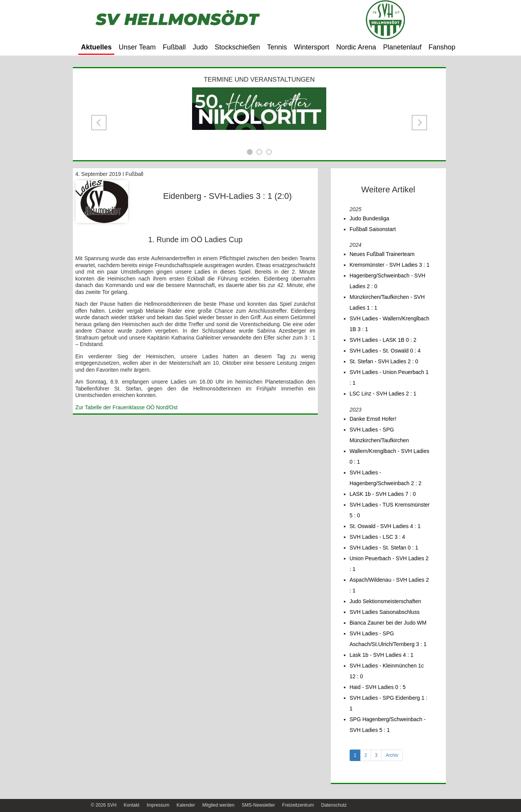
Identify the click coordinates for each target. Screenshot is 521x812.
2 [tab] (366, 755)
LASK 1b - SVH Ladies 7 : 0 (383, 494)
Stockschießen (237, 47)
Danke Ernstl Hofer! (373, 419)
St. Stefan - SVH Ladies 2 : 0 (384, 361)
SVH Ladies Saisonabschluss (385, 612)
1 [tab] (355, 755)
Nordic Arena (356, 47)
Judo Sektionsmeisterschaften (385, 601)
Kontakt (132, 805)
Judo (200, 47)
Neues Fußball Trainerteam (382, 254)
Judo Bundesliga (370, 218)
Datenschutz (334, 805)
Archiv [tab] (392, 755)
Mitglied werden (219, 805)
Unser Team (137, 47)
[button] (99, 123)
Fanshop (442, 47)
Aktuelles (96, 47)
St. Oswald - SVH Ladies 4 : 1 (385, 526)
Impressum (158, 805)
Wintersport (312, 47)
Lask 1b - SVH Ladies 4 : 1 (382, 655)
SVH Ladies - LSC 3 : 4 (377, 537)
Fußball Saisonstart (373, 229)
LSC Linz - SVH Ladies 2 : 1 (383, 394)
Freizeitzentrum (298, 805)
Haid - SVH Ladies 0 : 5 (378, 687)
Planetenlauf (402, 47)
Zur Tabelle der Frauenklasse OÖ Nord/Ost (127, 407)
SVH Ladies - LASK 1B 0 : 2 (383, 340)
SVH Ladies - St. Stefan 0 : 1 (384, 548)
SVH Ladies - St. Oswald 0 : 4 (385, 351)
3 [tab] (376, 755)
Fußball (174, 47)
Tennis (277, 47)
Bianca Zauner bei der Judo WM (388, 623)
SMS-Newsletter (258, 805)
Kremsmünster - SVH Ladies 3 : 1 (390, 265)
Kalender (186, 805)
